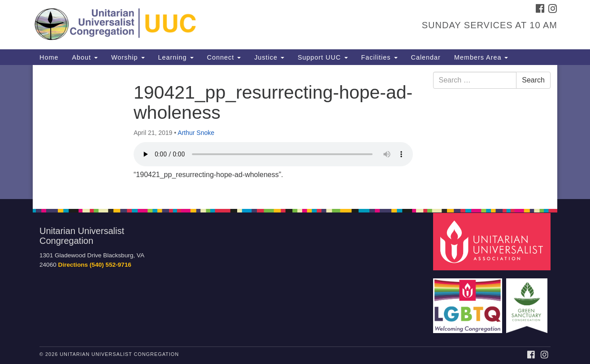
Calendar (426, 57)
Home (49, 57)
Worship (128, 57)
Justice (269, 57)
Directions (73, 265)
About (85, 57)
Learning (176, 57)
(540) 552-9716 (111, 265)
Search (533, 80)
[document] (295, 132)
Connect (224, 57)
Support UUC (323, 57)
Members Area (481, 57)
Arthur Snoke (196, 133)
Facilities (380, 57)
